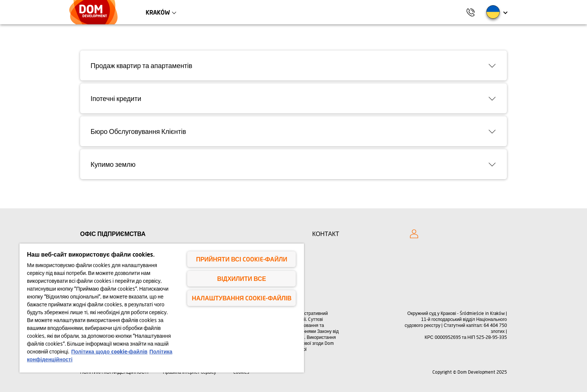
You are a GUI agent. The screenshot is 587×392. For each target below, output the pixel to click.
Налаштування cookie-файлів (241, 298)
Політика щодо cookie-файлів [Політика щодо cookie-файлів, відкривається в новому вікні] (109, 351)
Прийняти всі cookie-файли (242, 259)
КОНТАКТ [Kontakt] (326, 234)
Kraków (158, 12)
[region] (162, 308)
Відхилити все (242, 278)
